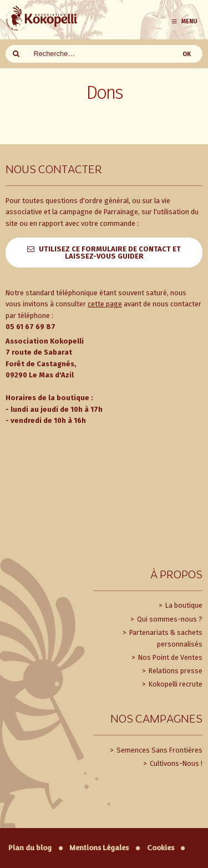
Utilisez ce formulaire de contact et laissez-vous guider (110, 253)
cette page (105, 304)
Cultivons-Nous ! (175, 763)
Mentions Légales (99, 848)
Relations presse (175, 671)
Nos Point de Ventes (169, 657)
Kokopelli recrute (175, 684)
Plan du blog (30, 848)
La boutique (183, 605)
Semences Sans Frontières (159, 750)
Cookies (161, 848)
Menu (184, 21)
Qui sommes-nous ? (169, 619)
